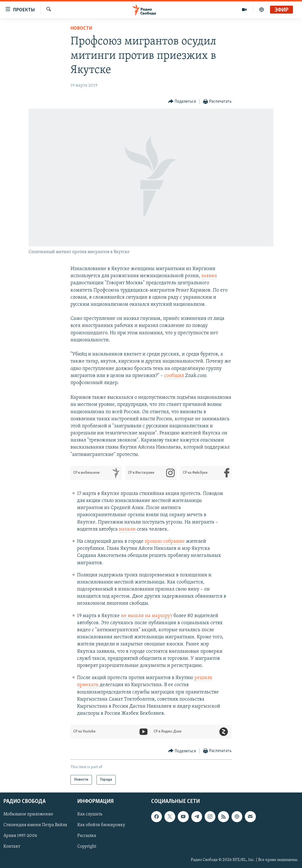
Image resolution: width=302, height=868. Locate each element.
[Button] (182, 102)
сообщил (175, 376)
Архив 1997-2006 (20, 836)
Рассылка (87, 836)
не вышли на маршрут (147, 616)
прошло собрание (165, 541)
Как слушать (90, 815)
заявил (209, 276)
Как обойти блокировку (101, 825)
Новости (81, 28)
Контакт (12, 847)
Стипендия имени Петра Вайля (35, 825)
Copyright (87, 847)
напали (128, 529)
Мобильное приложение (28, 815)
